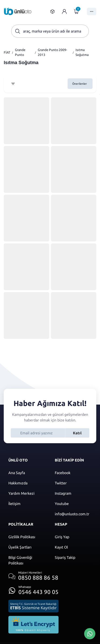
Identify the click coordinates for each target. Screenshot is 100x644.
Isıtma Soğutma (82, 52)
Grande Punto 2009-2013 (52, 52)
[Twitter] (73, 483)
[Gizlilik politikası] (27, 537)
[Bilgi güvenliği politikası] (27, 560)
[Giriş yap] (64, 11)
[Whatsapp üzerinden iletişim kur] (33, 589)
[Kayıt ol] (73, 547)
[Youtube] (73, 504)
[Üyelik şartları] (27, 547)
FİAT (7, 52)
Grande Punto (20, 52)
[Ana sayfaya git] (18, 11)
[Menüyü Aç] (92, 11)
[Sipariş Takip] (73, 557)
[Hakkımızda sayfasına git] (27, 483)
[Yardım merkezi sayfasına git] (27, 493)
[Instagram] (73, 493)
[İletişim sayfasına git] (27, 504)
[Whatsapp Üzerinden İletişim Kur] (90, 633)
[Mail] (73, 514)
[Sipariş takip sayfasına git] (52, 11)
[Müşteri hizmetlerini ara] (33, 576)
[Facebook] (73, 473)
